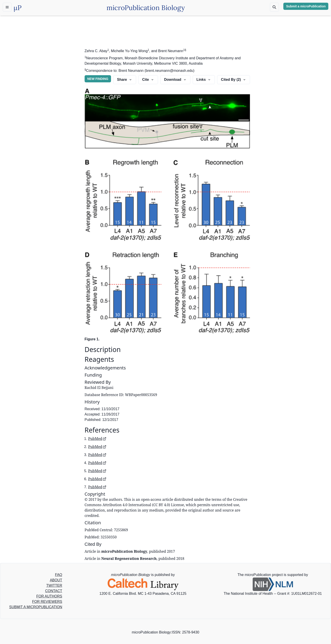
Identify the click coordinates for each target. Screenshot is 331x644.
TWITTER (54, 585)
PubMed (97, 439)
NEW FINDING (98, 79)
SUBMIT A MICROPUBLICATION (36, 607)
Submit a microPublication (306, 6)
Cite (148, 80)
